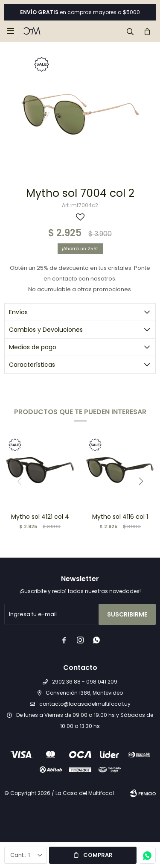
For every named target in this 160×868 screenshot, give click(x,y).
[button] (130, 31)
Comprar (98, 855)
